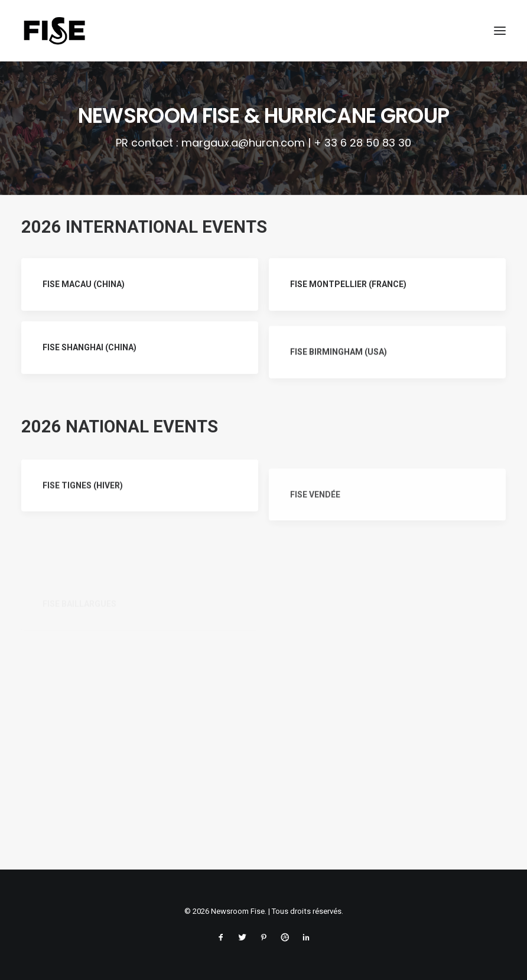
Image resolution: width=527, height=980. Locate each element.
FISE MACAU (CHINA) (84, 284)
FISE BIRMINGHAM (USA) (339, 373)
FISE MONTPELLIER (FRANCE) (348, 284)
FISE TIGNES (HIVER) (83, 496)
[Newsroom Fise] (54, 31)
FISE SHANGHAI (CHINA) (90, 352)
